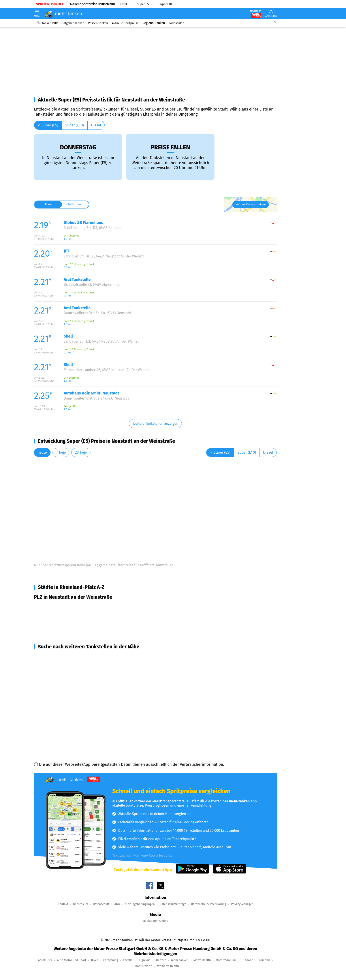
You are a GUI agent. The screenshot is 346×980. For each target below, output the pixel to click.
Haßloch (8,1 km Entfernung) (65, 712)
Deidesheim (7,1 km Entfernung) (68, 672)
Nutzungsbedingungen (140, 904)
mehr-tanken (180, 960)
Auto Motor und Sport (71, 960)
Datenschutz (101, 904)
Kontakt (63, 904)
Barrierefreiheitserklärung (209, 904)
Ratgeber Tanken (73, 23)
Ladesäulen (177, 23)
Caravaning (111, 960)
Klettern (161, 960)
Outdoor (247, 960)
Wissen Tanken (98, 23)
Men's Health (202, 960)
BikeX (95, 960)
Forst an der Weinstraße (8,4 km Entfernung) (79, 720)
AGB (117, 904)
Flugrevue (144, 960)
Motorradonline (226, 960)
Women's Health (168, 966)
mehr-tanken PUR (46, 23)
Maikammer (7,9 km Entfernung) (68, 696)
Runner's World (142, 966)
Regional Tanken (154, 23)
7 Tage (61, 452)
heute (42, 452)
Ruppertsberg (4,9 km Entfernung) (70, 657)
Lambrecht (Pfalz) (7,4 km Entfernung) (73, 680)
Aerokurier (45, 960)
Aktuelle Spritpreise (125, 23)
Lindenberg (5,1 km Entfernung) (67, 665)
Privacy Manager (242, 904)
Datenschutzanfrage (173, 904)
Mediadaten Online (155, 921)
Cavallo (128, 960)
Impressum (81, 904)
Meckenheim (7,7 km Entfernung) (68, 688)
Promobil (264, 960)
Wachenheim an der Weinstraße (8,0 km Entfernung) (86, 704)
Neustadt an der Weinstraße (65, 607)
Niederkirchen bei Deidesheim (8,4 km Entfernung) (85, 728)
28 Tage (81, 452)
